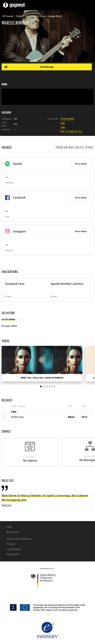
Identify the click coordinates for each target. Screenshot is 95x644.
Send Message (47, 67)
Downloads (13, 554)
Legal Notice (14, 549)
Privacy (11, 544)
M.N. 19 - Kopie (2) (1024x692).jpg (71, 131)
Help (9, 527)
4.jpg (62, 123)
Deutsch (14, 532)
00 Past (20, 319)
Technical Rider (67, 119)
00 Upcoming (9, 319)
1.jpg (62, 127)
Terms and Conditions (19, 539)
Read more (6, 505)
